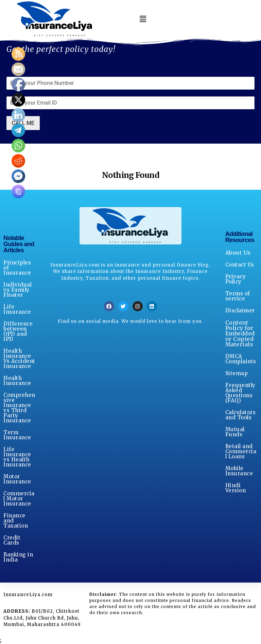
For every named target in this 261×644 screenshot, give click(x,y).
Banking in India (18, 557)
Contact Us (240, 265)
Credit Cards (12, 540)
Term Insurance (17, 435)
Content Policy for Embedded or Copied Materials (240, 333)
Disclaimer (240, 310)
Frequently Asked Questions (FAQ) (240, 393)
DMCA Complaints (241, 359)
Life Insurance (17, 309)
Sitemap (237, 373)
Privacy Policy (236, 279)
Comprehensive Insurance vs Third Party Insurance (19, 408)
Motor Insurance (17, 479)
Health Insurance (17, 381)
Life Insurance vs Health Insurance (17, 457)
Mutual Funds (235, 432)
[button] (143, 19)
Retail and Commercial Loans (241, 451)
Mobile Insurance (239, 471)
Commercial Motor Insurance (19, 499)
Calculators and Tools (241, 415)
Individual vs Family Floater (18, 290)
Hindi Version (236, 488)
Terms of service (238, 296)
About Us (238, 253)
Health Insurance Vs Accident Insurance (19, 358)
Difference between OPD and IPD (18, 331)
